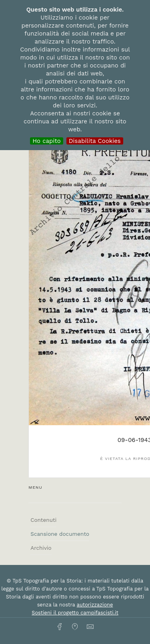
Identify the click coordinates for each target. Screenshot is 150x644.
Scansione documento (60, 534)
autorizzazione (95, 605)
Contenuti (43, 520)
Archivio (41, 548)
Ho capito (47, 141)
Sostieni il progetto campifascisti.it (75, 613)
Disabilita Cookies (95, 141)
